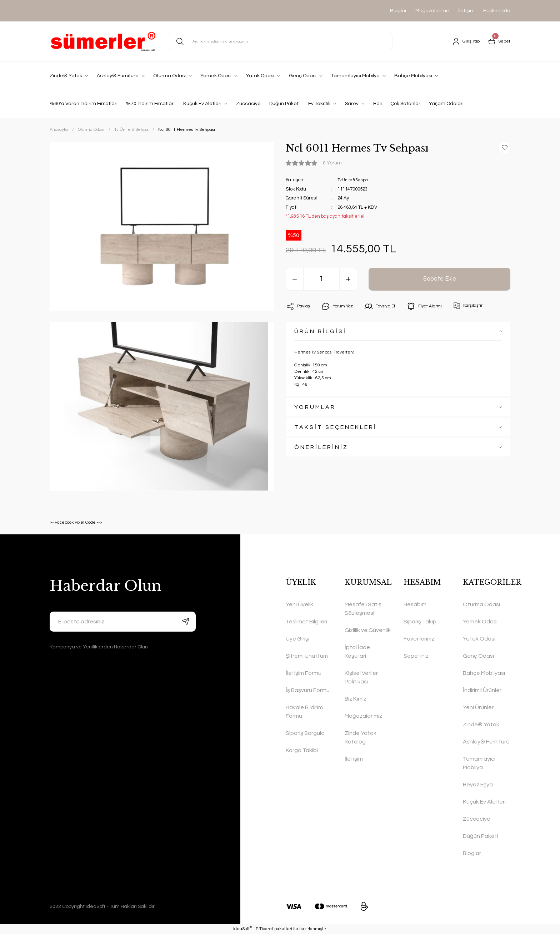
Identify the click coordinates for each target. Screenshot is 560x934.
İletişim (466, 11)
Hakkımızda (497, 11)
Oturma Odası (481, 604)
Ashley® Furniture (486, 742)
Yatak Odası (479, 639)
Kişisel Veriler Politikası (361, 677)
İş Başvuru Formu (308, 690)
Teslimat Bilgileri (306, 622)
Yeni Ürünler (478, 707)
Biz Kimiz (356, 699)
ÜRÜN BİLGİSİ (320, 331)
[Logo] (103, 41)
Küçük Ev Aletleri (484, 802)
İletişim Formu (304, 673)
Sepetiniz (416, 656)
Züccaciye (477, 819)
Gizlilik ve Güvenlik (368, 630)
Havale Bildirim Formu (304, 712)
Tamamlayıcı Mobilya (479, 763)
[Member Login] (463, 41)
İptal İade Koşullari (357, 652)
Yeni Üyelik (299, 604)
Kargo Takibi (302, 750)
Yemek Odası (480, 622)
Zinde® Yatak (481, 725)
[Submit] (186, 622)
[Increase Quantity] (348, 279)
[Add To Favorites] (505, 148)
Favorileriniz (419, 639)
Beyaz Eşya (478, 785)
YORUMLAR (315, 407)
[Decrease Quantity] (295, 279)
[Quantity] (321, 279)
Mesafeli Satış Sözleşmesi (363, 609)
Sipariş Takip (420, 622)
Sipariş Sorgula (305, 733)
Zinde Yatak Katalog (361, 737)
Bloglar (398, 11)
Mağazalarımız (432, 11)
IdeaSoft (243, 928)
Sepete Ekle (439, 279)
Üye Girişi (297, 639)
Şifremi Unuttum (307, 656)
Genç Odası (478, 656)
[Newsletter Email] (123, 622)
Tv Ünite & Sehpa (355, 180)
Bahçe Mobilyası (484, 673)
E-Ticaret (264, 929)
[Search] (280, 41)
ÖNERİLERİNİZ (321, 447)
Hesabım (415, 604)
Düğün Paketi (481, 836)
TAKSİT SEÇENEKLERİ (336, 427)
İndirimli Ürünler (482, 690)
